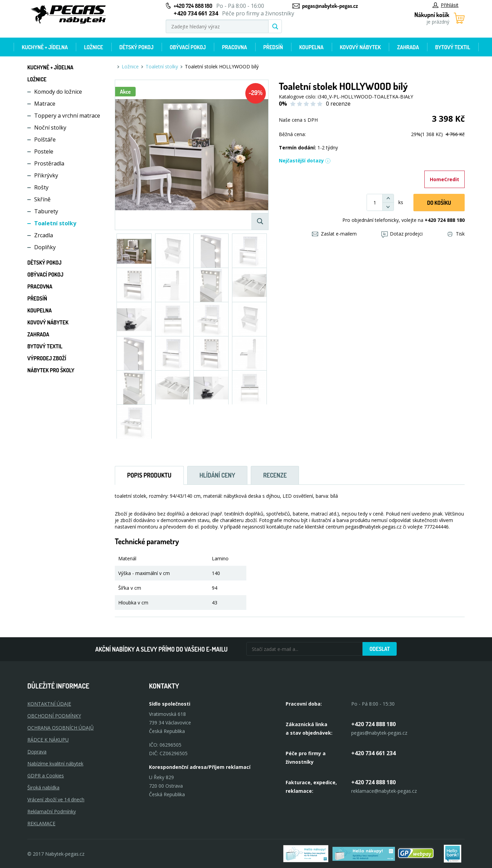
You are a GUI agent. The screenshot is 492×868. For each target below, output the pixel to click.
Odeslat (380, 649)
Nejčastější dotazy (305, 161)
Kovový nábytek (360, 47)
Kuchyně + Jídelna (45, 47)
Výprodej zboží (47, 358)
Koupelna (311, 47)
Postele (44, 151)
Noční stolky (50, 128)
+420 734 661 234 (373, 753)
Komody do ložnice (58, 92)
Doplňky (45, 247)
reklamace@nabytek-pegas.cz (384, 791)
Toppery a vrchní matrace (67, 116)
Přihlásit (446, 5)
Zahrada (408, 47)
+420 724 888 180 (193, 6)
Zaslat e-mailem (334, 234)
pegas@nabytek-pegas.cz (330, 6)
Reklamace (41, 823)
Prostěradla (49, 163)
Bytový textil (453, 47)
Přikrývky (46, 175)
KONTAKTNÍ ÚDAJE (49, 704)
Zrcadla (44, 235)
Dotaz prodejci (402, 234)
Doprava (37, 752)
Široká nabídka (43, 787)
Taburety (46, 211)
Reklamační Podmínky (52, 811)
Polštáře (45, 139)
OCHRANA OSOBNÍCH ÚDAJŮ (60, 728)
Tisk (456, 234)
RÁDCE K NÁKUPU (48, 740)
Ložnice (94, 47)
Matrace (45, 104)
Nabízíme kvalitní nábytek (55, 764)
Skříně (42, 199)
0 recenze (338, 104)
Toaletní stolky (55, 223)
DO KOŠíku (439, 203)
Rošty (41, 187)
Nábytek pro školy (51, 370)
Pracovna (235, 47)
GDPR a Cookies (46, 776)
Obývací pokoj (188, 47)
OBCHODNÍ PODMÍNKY (54, 716)
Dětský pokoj (136, 47)
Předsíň (273, 47)
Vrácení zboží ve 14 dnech (56, 799)
